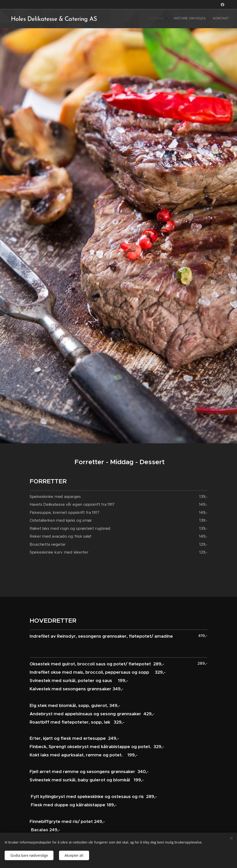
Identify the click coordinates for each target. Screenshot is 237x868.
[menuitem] (214, 19)
